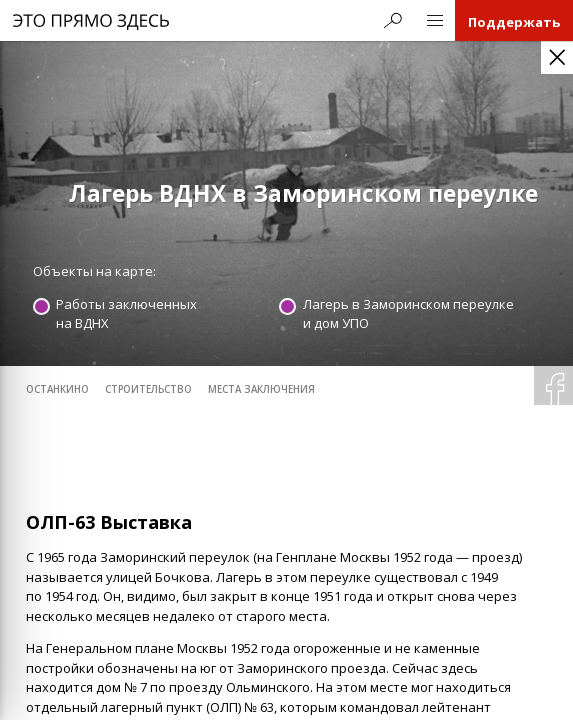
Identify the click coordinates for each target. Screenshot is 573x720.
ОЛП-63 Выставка (109, 522)
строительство (148, 389)
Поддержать (514, 22)
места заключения (261, 389)
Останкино (57, 389)
